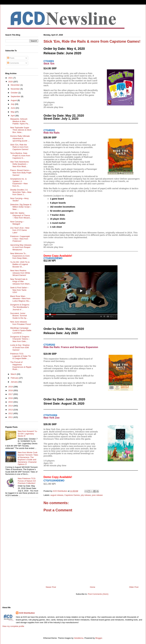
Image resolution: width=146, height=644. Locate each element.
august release (57, 495)
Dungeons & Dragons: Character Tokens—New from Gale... (20, 339)
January (15, 382)
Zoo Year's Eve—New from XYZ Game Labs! (20, 230)
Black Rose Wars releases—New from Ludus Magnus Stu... (20, 299)
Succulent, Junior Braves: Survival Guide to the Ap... (19, 316)
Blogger (99, 638)
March (14, 374)
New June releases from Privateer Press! (21, 323)
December (16, 85)
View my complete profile (13, 626)
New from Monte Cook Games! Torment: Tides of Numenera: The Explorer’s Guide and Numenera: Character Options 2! (28, 458)
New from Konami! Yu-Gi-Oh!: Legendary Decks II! (28, 434)
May (13, 112)
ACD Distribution (27, 613)
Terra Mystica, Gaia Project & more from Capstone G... (20, 155)
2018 (11, 390)
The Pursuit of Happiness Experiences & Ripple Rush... (21, 366)
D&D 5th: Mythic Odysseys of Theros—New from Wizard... (21, 215)
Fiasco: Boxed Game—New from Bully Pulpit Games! (21, 173)
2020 (11, 82)
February (15, 378)
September (16, 96)
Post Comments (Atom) (98, 594)
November (16, 89)
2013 (11, 410)
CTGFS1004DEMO (54, 481)
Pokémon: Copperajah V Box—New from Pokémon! (20, 239)
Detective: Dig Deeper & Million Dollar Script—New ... (21, 207)
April (13, 116)
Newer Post (51, 587)
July (13, 104)
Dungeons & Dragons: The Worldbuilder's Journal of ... (20, 307)
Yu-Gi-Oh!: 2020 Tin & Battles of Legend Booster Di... (20, 264)
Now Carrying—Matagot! (17, 223)
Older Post (134, 587)
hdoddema (79, 638)
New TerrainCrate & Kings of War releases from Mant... (21, 281)
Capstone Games (72, 495)
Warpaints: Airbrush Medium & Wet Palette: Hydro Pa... (20, 121)
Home (93, 587)
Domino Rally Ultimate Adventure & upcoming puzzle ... (20, 138)
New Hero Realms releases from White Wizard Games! (20, 273)
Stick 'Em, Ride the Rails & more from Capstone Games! (19, 147)
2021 (11, 78)
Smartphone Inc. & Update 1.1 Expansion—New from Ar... (19, 182)
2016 (11, 398)
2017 (11, 394)
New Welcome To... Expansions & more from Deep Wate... (20, 256)
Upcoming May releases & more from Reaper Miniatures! (21, 247)
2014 (11, 406)
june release (97, 495)
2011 (11, 417)
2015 (11, 402)
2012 (11, 413)
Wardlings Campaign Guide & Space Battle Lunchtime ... (21, 330)
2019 (11, 387)
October (15, 93)
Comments (13, 63)
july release (86, 495)
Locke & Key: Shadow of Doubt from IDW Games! (20, 347)
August (14, 100)
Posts (11, 58)
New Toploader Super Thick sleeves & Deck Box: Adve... (21, 130)
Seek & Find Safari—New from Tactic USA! (19, 290)
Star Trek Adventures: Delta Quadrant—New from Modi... (20, 164)
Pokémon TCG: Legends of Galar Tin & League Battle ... (20, 356)
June (13, 108)
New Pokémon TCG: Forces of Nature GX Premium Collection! (27, 481)
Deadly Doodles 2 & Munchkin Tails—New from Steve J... (21, 192)
